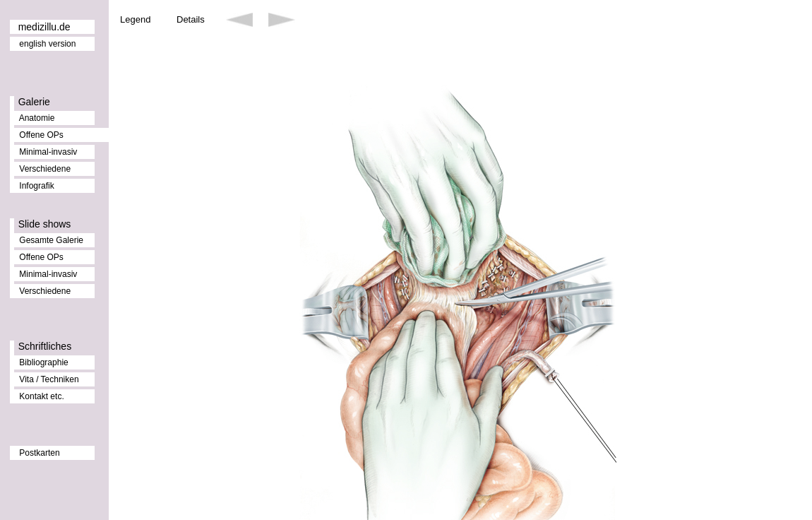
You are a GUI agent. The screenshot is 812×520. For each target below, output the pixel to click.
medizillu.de (44, 27)
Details (191, 19)
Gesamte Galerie (51, 240)
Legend (135, 19)
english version (47, 44)
